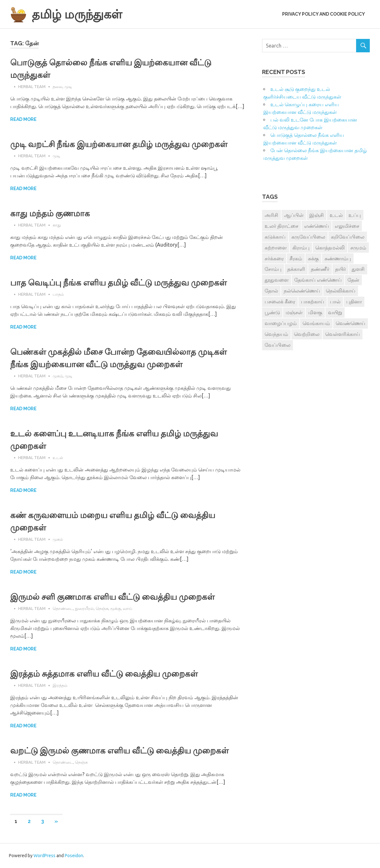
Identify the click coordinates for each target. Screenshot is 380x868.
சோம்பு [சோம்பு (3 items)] (273, 269)
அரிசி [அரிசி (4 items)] (271, 215)
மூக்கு (116, 608)
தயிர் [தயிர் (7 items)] (340, 269)
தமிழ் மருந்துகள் (77, 14)
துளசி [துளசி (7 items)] (358, 269)
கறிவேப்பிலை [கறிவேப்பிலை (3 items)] (348, 237)
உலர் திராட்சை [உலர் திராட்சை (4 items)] (281, 226)
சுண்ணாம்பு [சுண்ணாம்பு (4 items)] (338, 258)
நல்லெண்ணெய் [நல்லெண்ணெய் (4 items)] (302, 291)
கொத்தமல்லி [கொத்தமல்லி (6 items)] (330, 248)
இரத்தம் (60, 685)
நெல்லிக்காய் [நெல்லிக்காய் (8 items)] (341, 291)
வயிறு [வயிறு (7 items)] (335, 312)
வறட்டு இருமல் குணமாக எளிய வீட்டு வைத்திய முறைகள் (119, 751)
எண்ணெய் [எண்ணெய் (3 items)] (317, 226)
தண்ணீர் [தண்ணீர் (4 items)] (320, 269)
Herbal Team (32, 86)
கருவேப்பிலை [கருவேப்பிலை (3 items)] (308, 237)
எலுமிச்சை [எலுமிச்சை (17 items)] (347, 226)
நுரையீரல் (84, 608)
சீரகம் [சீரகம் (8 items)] (296, 258)
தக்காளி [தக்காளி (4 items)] (296, 269)
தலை (58, 86)
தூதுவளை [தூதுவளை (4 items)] (277, 280)
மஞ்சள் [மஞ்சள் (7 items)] (294, 312)
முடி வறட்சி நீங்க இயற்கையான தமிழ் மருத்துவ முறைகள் (119, 144)
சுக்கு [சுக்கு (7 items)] (313, 258)
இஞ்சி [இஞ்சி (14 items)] (317, 215)
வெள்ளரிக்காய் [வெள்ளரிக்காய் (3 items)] (343, 334)
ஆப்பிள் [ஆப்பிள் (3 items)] (294, 215)
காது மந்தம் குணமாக (50, 213)
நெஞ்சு (102, 608)
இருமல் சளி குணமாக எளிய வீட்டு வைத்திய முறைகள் (112, 597)
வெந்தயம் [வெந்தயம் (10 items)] (276, 334)
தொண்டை (63, 608)
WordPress (44, 856)
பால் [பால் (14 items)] (335, 301)
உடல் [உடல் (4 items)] (336, 215)
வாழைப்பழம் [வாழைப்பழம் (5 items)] (281, 323)
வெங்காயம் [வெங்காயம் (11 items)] (316, 323)
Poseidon (74, 856)
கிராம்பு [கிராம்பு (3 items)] (301, 248)
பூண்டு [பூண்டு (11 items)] (272, 312)
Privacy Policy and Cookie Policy (324, 14)
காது (57, 225)
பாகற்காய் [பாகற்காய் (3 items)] (313, 301)
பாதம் (58, 294)
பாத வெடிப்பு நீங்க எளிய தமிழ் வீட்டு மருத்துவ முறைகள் (118, 283)
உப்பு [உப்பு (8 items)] (355, 215)
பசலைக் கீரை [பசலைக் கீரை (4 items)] (280, 301)
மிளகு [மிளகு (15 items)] (315, 312)
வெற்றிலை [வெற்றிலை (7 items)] (307, 334)
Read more (23, 119)
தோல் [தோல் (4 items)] (271, 291)
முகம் (58, 376)
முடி (68, 86)
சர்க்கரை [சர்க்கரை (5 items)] (274, 258)
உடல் (58, 457)
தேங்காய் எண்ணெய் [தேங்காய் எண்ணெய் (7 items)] (318, 280)
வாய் (128, 608)
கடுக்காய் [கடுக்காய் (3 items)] (275, 237)
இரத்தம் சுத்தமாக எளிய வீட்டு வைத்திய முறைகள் (104, 674)
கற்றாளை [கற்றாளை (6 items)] (276, 248)
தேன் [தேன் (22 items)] (353, 280)
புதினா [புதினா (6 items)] (354, 301)
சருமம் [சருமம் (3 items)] (358, 248)
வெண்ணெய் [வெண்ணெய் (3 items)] (351, 323)
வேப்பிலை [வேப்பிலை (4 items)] (278, 345)
